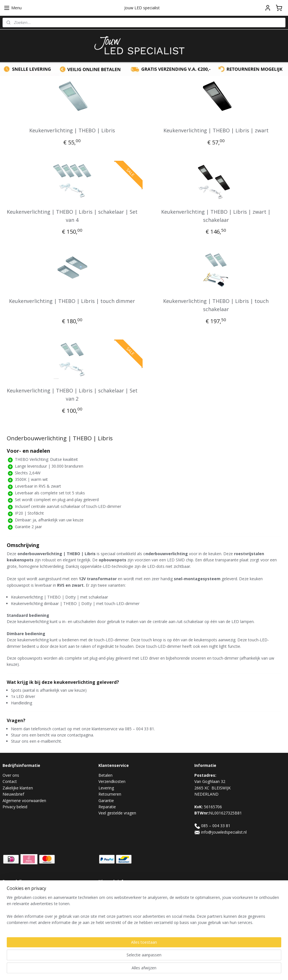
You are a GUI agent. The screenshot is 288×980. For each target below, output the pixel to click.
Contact (10, 781)
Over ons (11, 775)
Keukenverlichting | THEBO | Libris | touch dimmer (72, 301)
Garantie (106, 801)
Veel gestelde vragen (117, 813)
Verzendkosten (112, 781)
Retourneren (110, 794)
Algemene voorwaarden (24, 801)
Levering (106, 788)
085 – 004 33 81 (216, 826)
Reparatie (107, 807)
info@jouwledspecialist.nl (224, 832)
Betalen (105, 775)
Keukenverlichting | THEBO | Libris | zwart (216, 130)
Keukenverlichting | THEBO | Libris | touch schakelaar (216, 305)
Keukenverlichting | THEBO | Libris (72, 130)
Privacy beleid (15, 807)
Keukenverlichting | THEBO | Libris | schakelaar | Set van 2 (72, 395)
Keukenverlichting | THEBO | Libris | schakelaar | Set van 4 (72, 216)
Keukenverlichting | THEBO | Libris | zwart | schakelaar (216, 216)
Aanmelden (113, 904)
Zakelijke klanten (18, 788)
